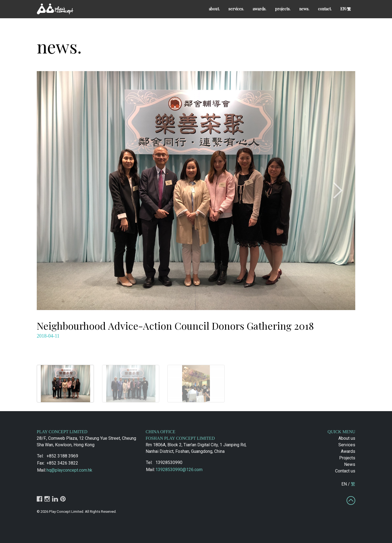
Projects (347, 458)
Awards (348, 451)
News (350, 464)
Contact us (345, 471)
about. (214, 9)
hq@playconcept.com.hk (69, 470)
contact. (325, 9)
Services (347, 445)
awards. (259, 9)
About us (347, 438)
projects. (283, 9)
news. (304, 9)
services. (236, 9)
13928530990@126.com (179, 470)
